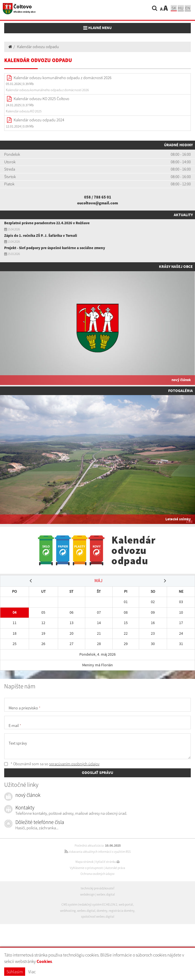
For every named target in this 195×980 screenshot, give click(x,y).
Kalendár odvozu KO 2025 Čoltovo (41, 99)
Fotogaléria (180, 391)
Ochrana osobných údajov (97, 874)
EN (188, 8)
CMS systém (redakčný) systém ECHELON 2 (89, 905)
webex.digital (106, 894)
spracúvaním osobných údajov (74, 764)
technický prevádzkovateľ (97, 888)
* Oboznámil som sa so (52, 764)
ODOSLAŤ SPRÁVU (97, 773)
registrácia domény (122, 911)
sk (174, 8)
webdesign (87, 894)
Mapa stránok (84, 862)
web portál (126, 905)
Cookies (44, 961)
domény (102, 911)
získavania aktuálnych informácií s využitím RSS (98, 852)
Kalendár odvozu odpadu (38, 47)
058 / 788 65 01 (98, 197)
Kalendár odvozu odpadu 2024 (39, 120)
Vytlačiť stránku (107, 862)
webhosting (68, 911)
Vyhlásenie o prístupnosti (87, 868)
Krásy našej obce (176, 266)
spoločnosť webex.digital (98, 917)
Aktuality (183, 215)
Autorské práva (115, 868)
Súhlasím (15, 972)
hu (181, 8)
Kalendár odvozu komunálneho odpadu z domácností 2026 (63, 78)
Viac (32, 972)
